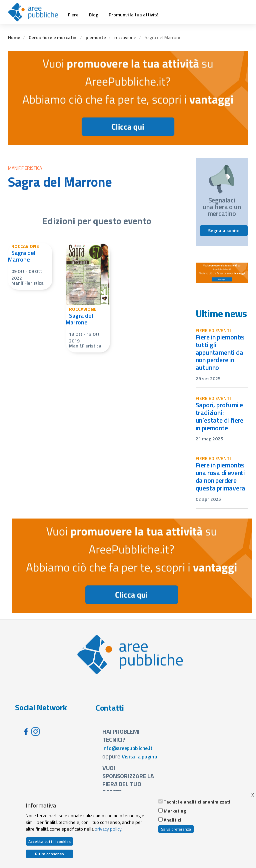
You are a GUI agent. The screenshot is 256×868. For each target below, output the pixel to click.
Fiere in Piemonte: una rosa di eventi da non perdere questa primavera (220, 476)
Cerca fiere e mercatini (53, 37)
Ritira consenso (49, 854)
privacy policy (108, 829)
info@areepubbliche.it (127, 748)
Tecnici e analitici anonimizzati (197, 802)
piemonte (96, 37)
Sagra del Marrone (21, 256)
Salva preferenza (176, 829)
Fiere (73, 15)
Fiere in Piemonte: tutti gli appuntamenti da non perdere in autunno (220, 352)
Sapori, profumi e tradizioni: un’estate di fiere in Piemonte (220, 416)
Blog (94, 15)
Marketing (175, 811)
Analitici (172, 820)
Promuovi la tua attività (134, 15)
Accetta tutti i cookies (49, 841)
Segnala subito (224, 230)
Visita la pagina (139, 756)
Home (14, 37)
